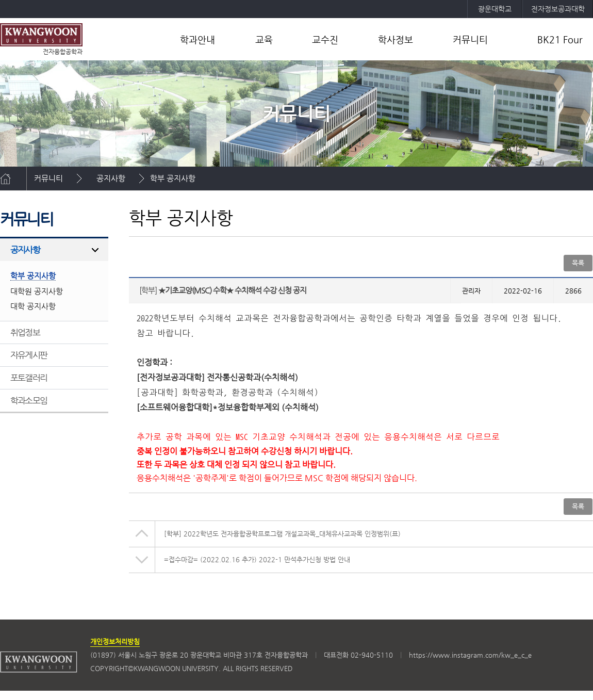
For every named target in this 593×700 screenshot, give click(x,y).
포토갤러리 (29, 378)
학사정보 (396, 39)
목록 (578, 263)
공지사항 (111, 178)
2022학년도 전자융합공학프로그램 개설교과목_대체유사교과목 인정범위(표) (282, 534)
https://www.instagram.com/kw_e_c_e (470, 655)
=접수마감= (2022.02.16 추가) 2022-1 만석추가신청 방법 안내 (257, 559)
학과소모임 (29, 400)
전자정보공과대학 (558, 9)
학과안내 (197, 39)
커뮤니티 (470, 39)
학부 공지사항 (173, 178)
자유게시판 (29, 355)
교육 (264, 39)
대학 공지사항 (33, 306)
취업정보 (25, 332)
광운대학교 (495, 9)
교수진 (325, 39)
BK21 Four (560, 39)
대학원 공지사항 (37, 291)
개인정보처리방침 (115, 641)
